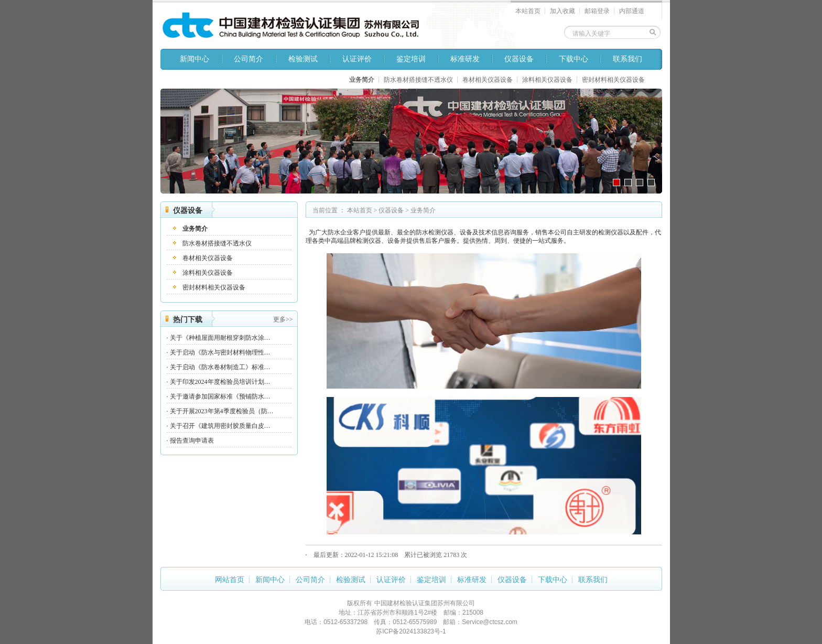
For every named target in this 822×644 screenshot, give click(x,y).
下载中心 (574, 59)
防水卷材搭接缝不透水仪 (418, 80)
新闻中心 (194, 59)
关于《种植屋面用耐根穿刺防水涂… (220, 338)
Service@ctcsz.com (490, 622)
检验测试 (303, 59)
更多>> (283, 319)
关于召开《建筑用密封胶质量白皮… (220, 426)
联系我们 (628, 59)
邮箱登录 (597, 11)
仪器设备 (519, 59)
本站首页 (528, 11)
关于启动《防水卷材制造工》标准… (220, 367)
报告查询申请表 (192, 441)
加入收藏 (563, 11)
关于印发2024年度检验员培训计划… (220, 382)
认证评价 (357, 59)
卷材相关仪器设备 (488, 80)
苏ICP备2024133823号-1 (411, 631)
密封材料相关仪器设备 (613, 80)
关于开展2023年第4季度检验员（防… (222, 411)
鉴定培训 (411, 59)
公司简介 (248, 59)
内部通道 (632, 11)
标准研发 (465, 59)
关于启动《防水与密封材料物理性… (220, 352)
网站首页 (230, 580)
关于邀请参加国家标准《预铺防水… (220, 396)
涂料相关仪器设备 (547, 80)
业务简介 (362, 80)
